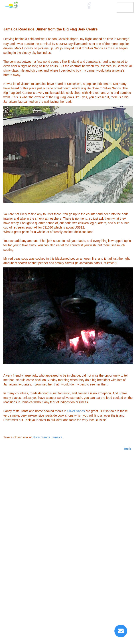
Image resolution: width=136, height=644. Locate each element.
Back (127, 449)
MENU (125, 7)
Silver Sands (76, 411)
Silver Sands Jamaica (48, 437)
